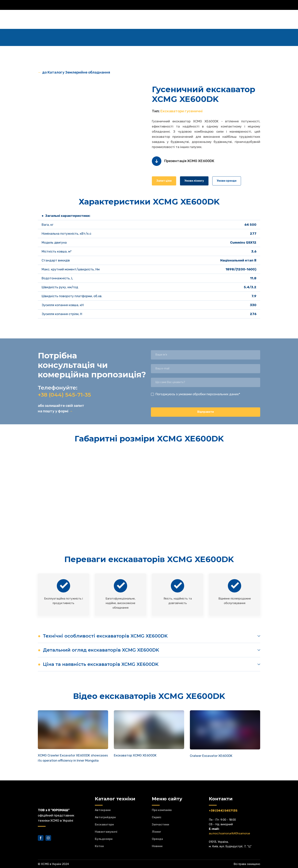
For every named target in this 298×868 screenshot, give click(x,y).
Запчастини (160, 824)
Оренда (157, 839)
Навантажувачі (106, 832)
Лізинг (157, 832)
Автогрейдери (105, 817)
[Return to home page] (55, 19)
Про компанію (162, 810)
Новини (157, 846)
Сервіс (157, 817)
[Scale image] (92, 124)
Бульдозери (104, 839)
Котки (99, 846)
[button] (164, 181)
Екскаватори (104, 824)
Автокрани (103, 810)
